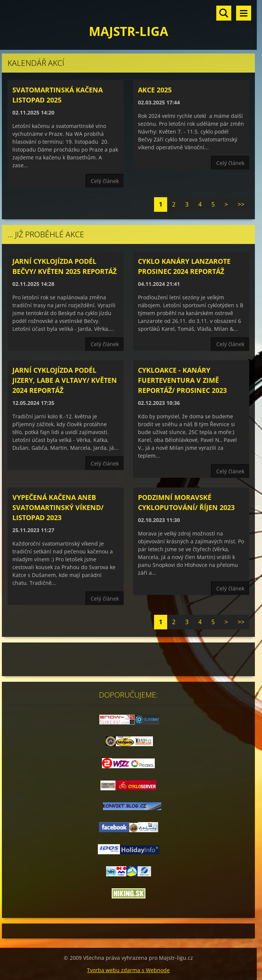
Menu (244, 13)
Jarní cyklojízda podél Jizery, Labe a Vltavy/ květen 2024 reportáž (65, 380)
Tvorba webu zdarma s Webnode (128, 970)
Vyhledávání (224, 13)
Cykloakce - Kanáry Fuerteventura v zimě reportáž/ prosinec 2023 (182, 380)
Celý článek (105, 181)
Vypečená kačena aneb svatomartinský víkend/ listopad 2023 (58, 507)
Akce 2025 (155, 90)
